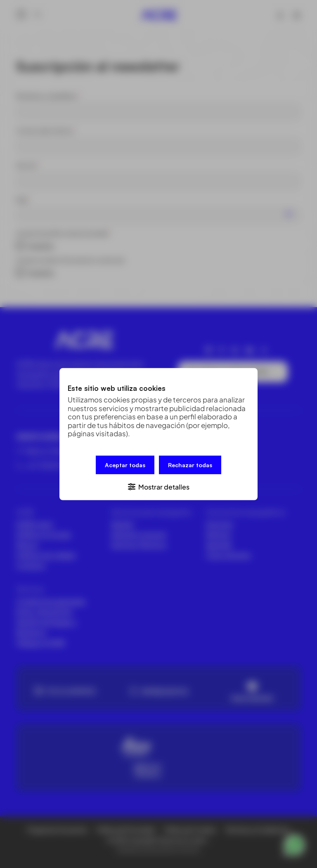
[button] (158, 486)
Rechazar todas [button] (190, 465)
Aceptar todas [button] (125, 465)
